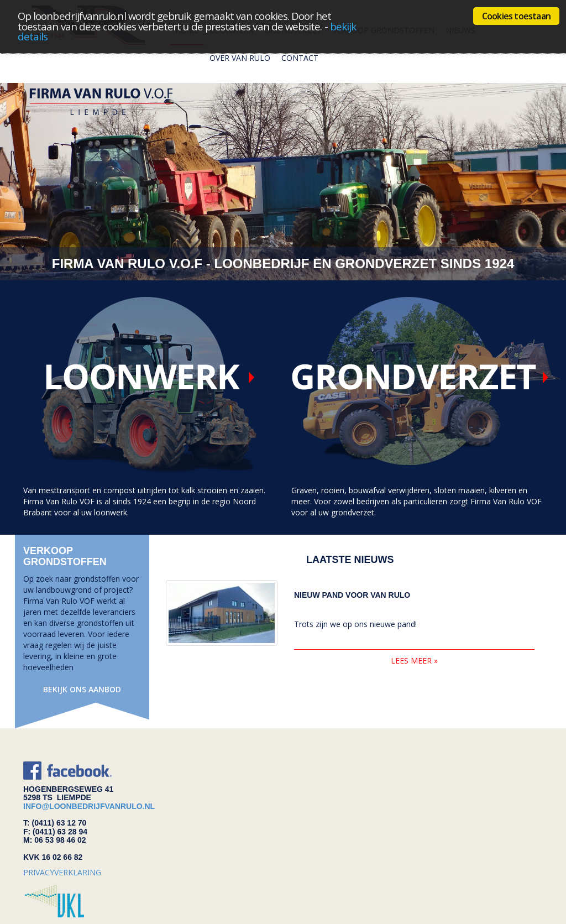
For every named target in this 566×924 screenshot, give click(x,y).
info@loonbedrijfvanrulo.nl (89, 806)
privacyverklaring (62, 872)
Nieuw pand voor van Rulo (352, 595)
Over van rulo (240, 58)
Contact (300, 58)
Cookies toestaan (516, 16)
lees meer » (414, 661)
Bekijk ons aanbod (82, 689)
